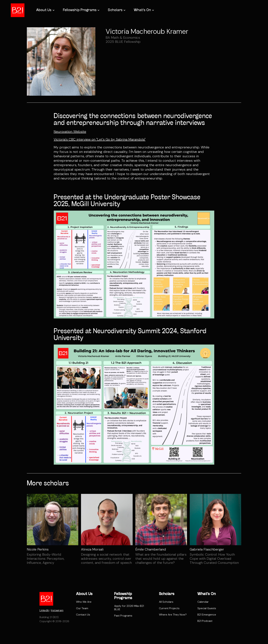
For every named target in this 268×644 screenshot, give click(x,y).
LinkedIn (44, 610)
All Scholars (166, 602)
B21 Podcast (205, 621)
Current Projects (169, 608)
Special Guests (207, 608)
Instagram (57, 610)
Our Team (82, 608)
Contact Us (83, 615)
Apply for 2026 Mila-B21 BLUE (129, 607)
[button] (45, 10)
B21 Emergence (207, 615)
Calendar (203, 602)
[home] (18, 10)
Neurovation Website (70, 132)
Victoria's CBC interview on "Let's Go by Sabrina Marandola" (100, 139)
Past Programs (123, 616)
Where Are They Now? (173, 615)
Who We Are (84, 602)
